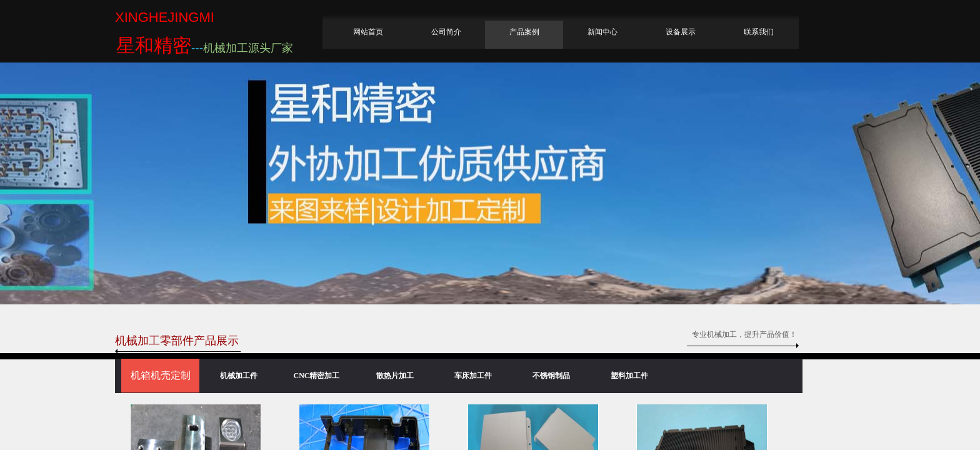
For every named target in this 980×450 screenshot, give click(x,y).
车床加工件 (473, 376)
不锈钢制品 (551, 376)
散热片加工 (395, 376)
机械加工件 (239, 376)
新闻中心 (602, 32)
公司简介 (446, 32)
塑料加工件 (629, 376)
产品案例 (524, 32)
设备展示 (681, 32)
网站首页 (368, 32)
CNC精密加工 (317, 376)
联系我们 (759, 32)
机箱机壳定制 (161, 375)
